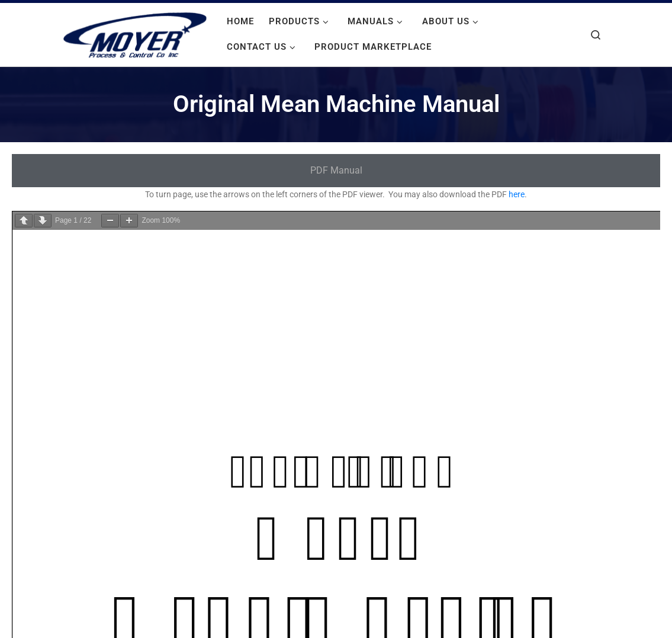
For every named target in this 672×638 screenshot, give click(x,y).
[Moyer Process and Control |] (135, 33)
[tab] (336, 171)
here (517, 194)
